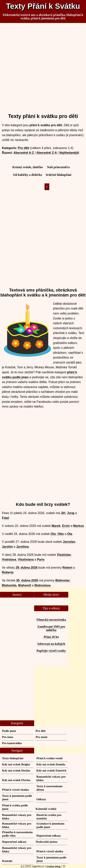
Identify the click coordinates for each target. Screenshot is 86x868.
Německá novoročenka (51, 620)
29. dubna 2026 (27, 568)
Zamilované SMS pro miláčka (51, 628)
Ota (70, 534)
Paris (41, 560)
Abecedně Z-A (47, 153)
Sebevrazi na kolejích (51, 644)
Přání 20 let (51, 637)
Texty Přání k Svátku (43, 6)
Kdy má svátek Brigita (16, 764)
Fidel (5, 518)
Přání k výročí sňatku (15, 790)
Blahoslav (63, 580)
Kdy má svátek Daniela (51, 764)
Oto (53, 534)
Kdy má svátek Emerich (51, 770)
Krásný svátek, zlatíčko (28, 167)
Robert (68, 568)
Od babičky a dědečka (28, 175)
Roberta (8, 572)
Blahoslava (43, 585)
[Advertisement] (43, 67)
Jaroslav (69, 542)
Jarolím (7, 547)
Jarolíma (23, 547)
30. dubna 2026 (27, 580)
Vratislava (9, 560)
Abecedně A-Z (24, 153)
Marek (56, 526)
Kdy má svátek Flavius (16, 780)
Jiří (63, 513)
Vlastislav (64, 555)
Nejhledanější (69, 153)
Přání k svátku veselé (49, 758)
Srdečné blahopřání (58, 175)
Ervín (66, 526)
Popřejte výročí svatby (51, 651)
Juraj (71, 513)
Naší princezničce (59, 167)
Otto (61, 534)
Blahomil (25, 585)
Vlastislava (26, 560)
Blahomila (9, 585)
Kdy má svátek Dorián (16, 770)
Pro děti (24, 148)
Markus (79, 526)
